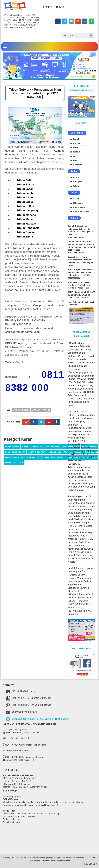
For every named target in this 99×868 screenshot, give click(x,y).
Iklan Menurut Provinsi (78, 212)
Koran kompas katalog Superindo (65, 452)
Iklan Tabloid (74, 152)
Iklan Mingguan (75, 182)
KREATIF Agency (16, 343)
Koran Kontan (53, 447)
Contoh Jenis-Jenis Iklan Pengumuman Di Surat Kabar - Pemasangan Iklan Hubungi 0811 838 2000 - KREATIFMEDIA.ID (81, 247)
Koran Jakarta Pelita (32, 447)
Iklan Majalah (74, 143)
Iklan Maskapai (75, 165)
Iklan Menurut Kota (77, 207)
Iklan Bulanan (74, 186)
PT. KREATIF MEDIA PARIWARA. (81, 461)
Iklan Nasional (75, 199)
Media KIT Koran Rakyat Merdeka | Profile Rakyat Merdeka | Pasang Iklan (79, 285)
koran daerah (33, 457)
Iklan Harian (74, 177)
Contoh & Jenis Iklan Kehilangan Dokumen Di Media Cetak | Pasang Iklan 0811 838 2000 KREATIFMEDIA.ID (80, 232)
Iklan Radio (73, 160)
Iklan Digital (73, 139)
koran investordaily (53, 457)
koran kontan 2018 (14, 463)
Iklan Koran (73, 148)
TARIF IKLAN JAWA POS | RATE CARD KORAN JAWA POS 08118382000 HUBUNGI (81, 295)
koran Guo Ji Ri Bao (14, 457)
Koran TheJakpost (37, 452)
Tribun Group (32, 305)
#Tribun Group (21, 410)
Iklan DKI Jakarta (76, 203)
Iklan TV (72, 156)
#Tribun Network (41, 410)
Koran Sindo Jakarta (15, 452)
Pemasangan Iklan (78, 496)
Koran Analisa (12, 447)
